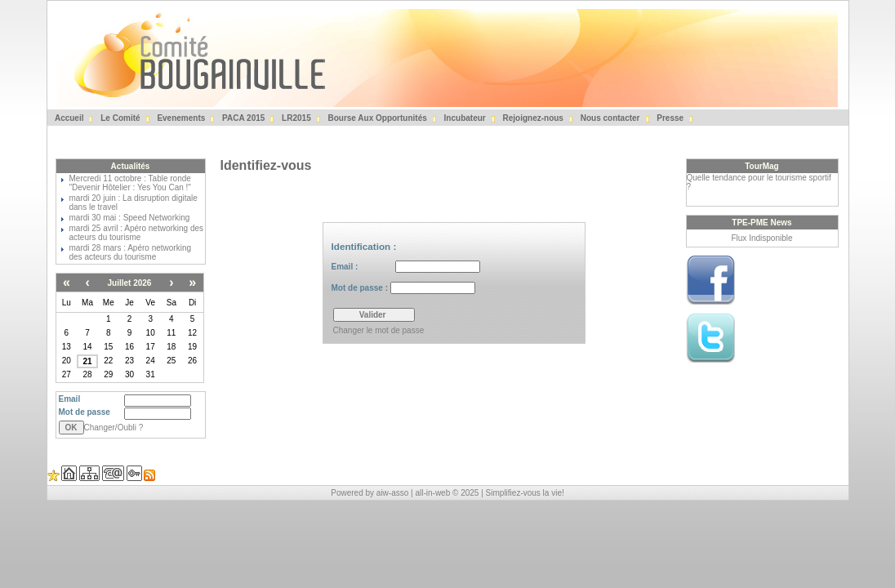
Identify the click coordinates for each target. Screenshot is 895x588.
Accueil (69, 118)
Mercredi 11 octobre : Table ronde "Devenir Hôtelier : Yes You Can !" (130, 183)
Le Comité (119, 118)
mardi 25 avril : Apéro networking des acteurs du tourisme (137, 233)
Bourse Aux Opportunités (376, 118)
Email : (406, 267)
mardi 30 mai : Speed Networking (130, 218)
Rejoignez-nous (532, 118)
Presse (670, 118)
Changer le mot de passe (379, 330)
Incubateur (464, 118)
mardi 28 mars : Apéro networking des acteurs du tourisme (131, 252)
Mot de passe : (403, 288)
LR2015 (295, 118)
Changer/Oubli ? (114, 428)
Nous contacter (609, 118)
